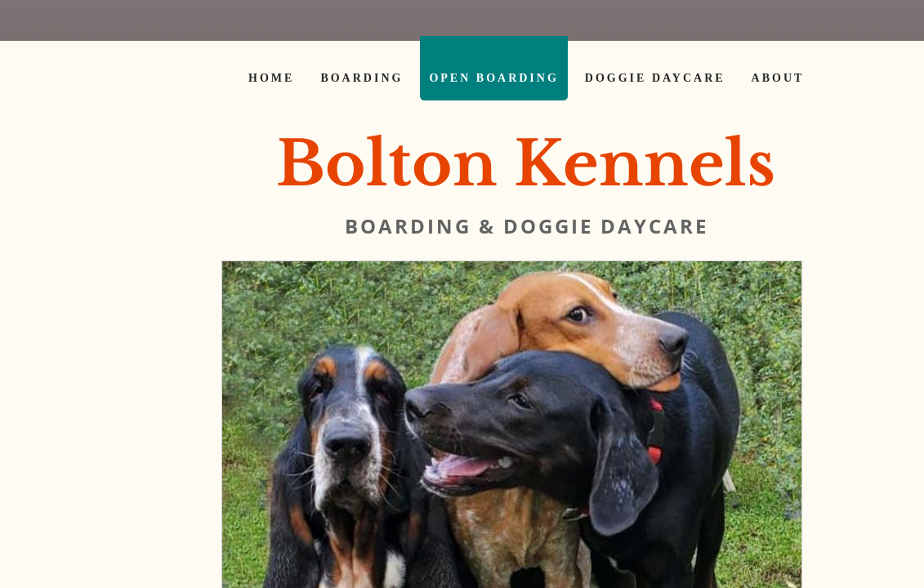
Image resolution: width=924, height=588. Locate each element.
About (778, 78)
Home (271, 78)
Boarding (362, 78)
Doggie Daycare (655, 78)
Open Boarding (493, 78)
